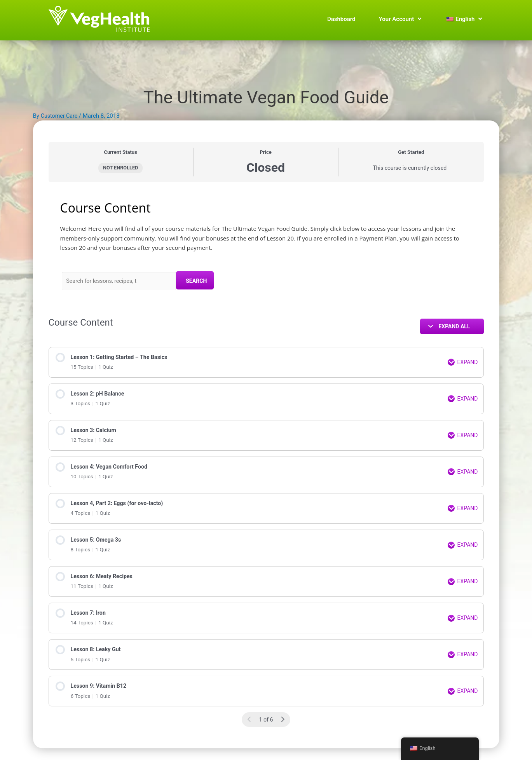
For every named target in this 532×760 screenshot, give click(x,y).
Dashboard (341, 19)
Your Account (400, 19)
